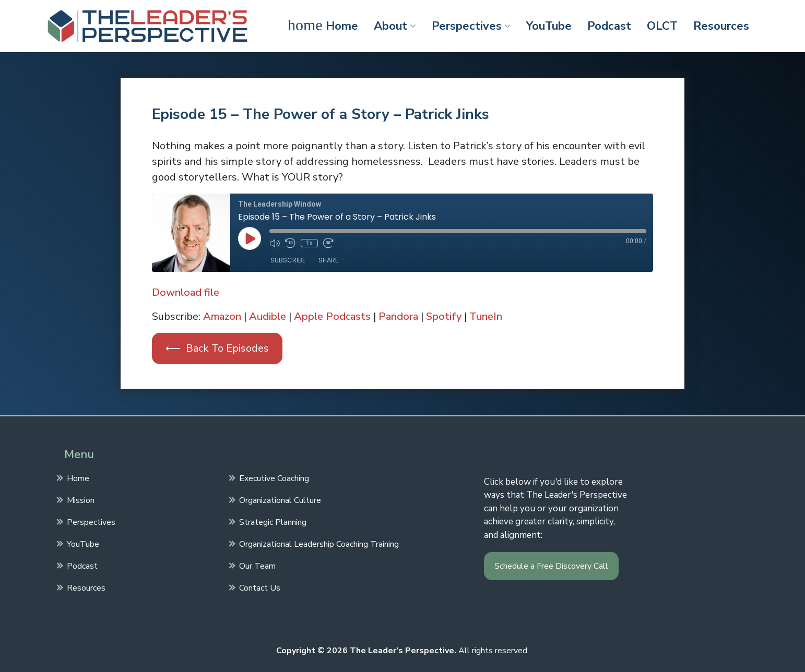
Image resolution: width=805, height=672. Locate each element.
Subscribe (288, 260)
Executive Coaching (273, 477)
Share (328, 260)
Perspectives (471, 26)
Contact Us (258, 587)
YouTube (549, 26)
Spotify (444, 316)
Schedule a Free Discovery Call (551, 566)
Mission (79, 499)
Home (323, 25)
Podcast (609, 26)
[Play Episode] (250, 238)
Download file (186, 292)
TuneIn (486, 316)
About (395, 26)
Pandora (398, 316)
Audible (268, 316)
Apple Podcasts (332, 316)
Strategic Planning (271, 521)
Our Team (256, 565)
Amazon (222, 316)
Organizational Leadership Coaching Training (318, 543)
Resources (721, 26)
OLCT (662, 26)
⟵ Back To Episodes (217, 348)
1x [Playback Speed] (309, 243)
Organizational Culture (279, 499)
